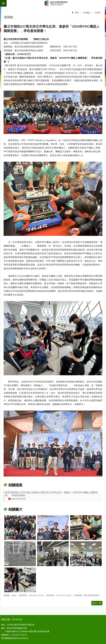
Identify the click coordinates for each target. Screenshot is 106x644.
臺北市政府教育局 (56, 3)
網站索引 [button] (3, 3)
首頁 (77, 13)
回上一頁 (97, 603)
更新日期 (6, 619)
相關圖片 (15, 509)
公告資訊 (86, 13)
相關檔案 (15, 485)
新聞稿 (98, 13)
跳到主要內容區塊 (1, 1)
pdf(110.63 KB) (18, 499)
